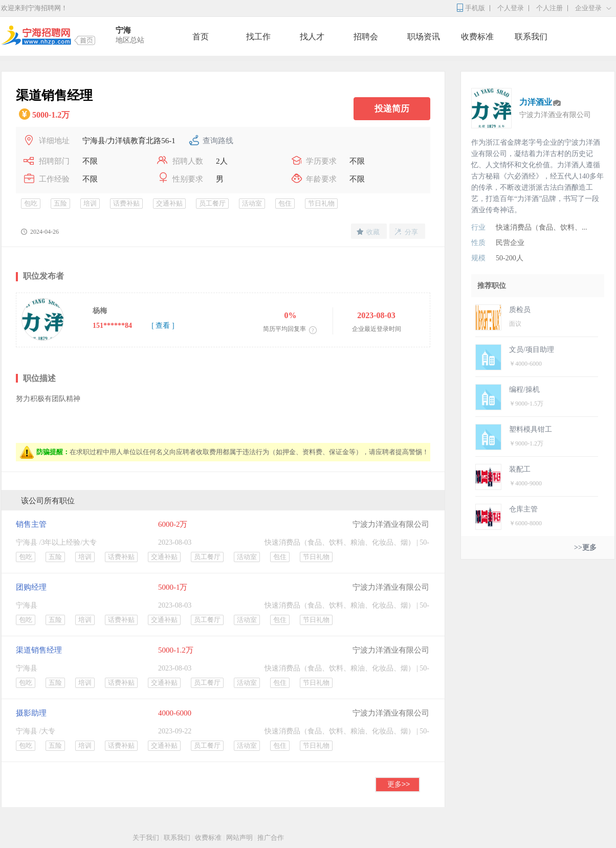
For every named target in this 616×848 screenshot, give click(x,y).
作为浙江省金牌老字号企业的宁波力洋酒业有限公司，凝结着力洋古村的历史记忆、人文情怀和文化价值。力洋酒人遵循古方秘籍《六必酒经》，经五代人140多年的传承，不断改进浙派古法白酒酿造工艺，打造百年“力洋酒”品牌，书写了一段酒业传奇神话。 (537, 176)
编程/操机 (524, 389)
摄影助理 (31, 713)
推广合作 (271, 838)
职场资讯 (424, 37)
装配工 (520, 469)
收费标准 (477, 37)
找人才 (312, 37)
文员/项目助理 (532, 350)
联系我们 (531, 37)
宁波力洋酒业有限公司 (391, 524)
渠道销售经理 (39, 650)
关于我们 (146, 838)
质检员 (520, 310)
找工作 (258, 37)
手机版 (475, 8)
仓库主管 (523, 509)
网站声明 (239, 838)
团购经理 (31, 587)
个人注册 (549, 8)
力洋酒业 (536, 102)
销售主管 (31, 524)
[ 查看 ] (163, 326)
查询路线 (218, 141)
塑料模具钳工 (531, 429)
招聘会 (366, 37)
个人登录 (511, 8)
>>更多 (585, 548)
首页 (201, 37)
